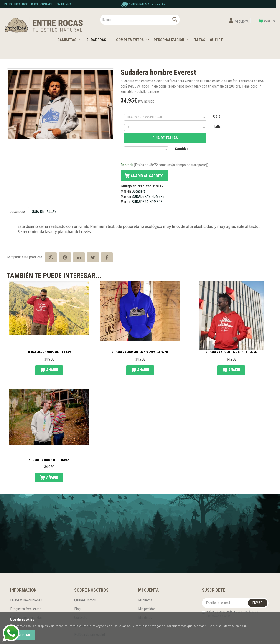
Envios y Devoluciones (26, 600)
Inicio (8, 4)
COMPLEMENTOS (132, 40)
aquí (243, 626)
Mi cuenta (145, 600)
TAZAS (200, 40)
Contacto (47, 4)
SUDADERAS (99, 40)
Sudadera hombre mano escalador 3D (140, 352)
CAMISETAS (69, 40)
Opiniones (64, 4)
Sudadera (139, 191)
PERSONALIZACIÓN (172, 40)
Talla (217, 127)
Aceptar (23, 635)
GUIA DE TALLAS (165, 138)
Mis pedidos (147, 609)
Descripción (18, 212)
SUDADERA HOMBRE (147, 202)
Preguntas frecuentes (26, 609)
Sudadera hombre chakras (49, 460)
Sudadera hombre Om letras (49, 352)
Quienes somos (85, 600)
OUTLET (216, 40)
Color (217, 116)
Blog (34, 4)
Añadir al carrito (147, 176)
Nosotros (22, 4)
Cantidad (182, 149)
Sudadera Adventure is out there (231, 352)
